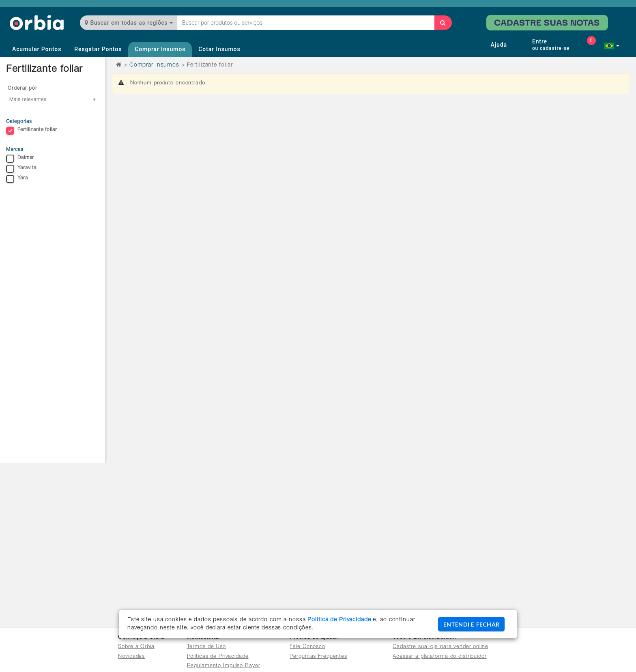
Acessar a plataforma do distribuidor (440, 657)
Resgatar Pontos (98, 49)
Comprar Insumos (160, 49)
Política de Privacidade (339, 620)
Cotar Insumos (219, 49)
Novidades (131, 657)
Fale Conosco (307, 647)
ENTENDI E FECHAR (471, 624)
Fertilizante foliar (32, 131)
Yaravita (21, 169)
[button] (612, 46)
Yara (17, 179)
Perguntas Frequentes (318, 657)
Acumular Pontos (37, 49)
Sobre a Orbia (136, 647)
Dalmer (20, 159)
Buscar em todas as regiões (129, 23)
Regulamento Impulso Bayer (224, 666)
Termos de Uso (206, 647)
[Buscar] (443, 23)
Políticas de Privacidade (218, 657)
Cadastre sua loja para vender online (440, 647)
